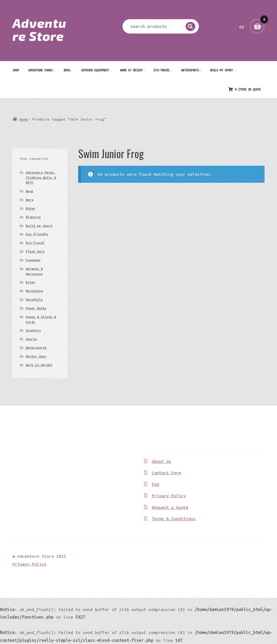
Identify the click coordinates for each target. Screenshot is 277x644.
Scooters (33, 330)
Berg (67, 70)
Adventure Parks (40, 70)
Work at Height (131, 70)
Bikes (30, 208)
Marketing (34, 291)
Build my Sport (221, 70)
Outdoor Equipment (95, 70)
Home (24, 119)
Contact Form (166, 473)
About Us (161, 461)
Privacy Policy (169, 496)
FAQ (155, 484)
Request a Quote (170, 507)
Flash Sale (35, 251)
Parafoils (34, 299)
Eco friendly (37, 234)
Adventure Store (39, 29)
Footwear (33, 260)
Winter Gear (36, 356)
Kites (30, 282)
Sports (31, 339)
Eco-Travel (162, 70)
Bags (29, 191)
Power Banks (36, 308)
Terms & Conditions (174, 519)
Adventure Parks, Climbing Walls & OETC (41, 177)
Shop (16, 70)
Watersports (190, 70)
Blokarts (33, 217)
